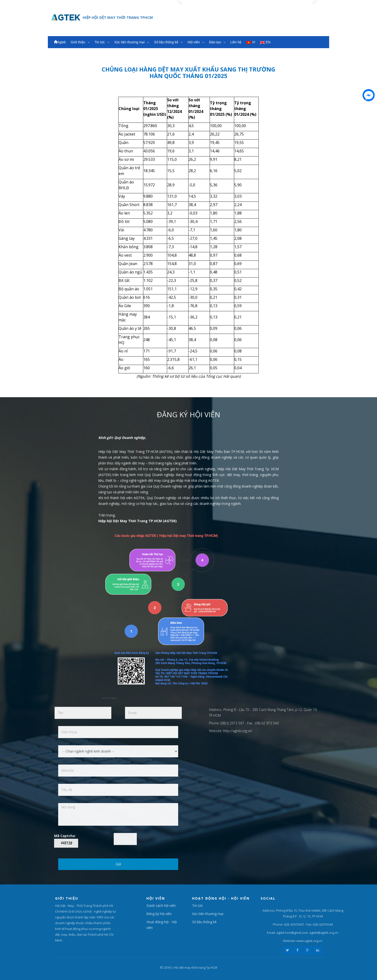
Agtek (60, 42)
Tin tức (102, 42)
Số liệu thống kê (168, 42)
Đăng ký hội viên (159, 914)
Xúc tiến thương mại (132, 42)
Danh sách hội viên (161, 905)
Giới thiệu (80, 42)
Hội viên (196, 42)
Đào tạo (217, 42)
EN (265, 42)
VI (251, 42)
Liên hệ (236, 42)
